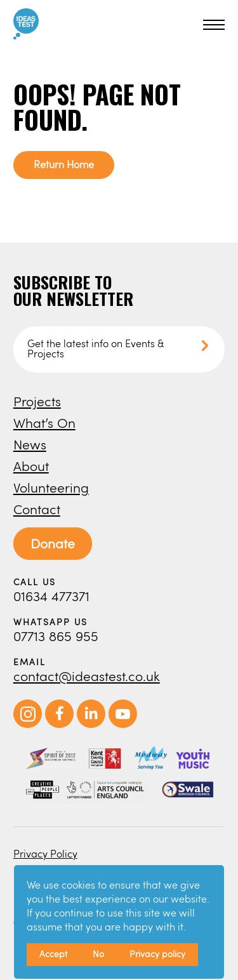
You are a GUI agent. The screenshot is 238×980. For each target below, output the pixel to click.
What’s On (44, 422)
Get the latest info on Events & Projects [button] (96, 348)
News (30, 444)
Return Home (64, 164)
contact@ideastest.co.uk (87, 676)
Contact (37, 509)
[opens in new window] (28, 725)
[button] (212, 25)
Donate (53, 543)
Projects (37, 401)
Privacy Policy (45, 853)
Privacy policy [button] (157, 954)
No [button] (98, 954)
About (31, 466)
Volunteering (51, 487)
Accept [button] (53, 954)
